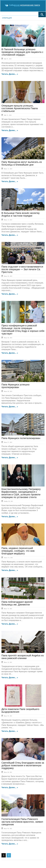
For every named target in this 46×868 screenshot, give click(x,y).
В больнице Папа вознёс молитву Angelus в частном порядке (21, 214)
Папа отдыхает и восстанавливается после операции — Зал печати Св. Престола (22, 269)
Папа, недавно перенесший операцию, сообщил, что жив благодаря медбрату (18, 551)
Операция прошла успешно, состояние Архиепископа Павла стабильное (20, 108)
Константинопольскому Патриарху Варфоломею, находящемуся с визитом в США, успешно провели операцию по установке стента (21, 493)
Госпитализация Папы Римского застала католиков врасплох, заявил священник (22, 822)
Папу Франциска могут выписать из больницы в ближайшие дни (22, 163)
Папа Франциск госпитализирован (21, 438)
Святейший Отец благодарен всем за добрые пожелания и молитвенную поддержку (23, 765)
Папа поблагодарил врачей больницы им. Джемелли (17, 603)
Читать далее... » (10, 74)
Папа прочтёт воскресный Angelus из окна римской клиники (23, 657)
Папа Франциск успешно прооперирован (15, 386)
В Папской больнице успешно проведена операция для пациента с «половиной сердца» (22, 52)
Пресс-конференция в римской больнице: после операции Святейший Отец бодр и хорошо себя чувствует (23, 330)
